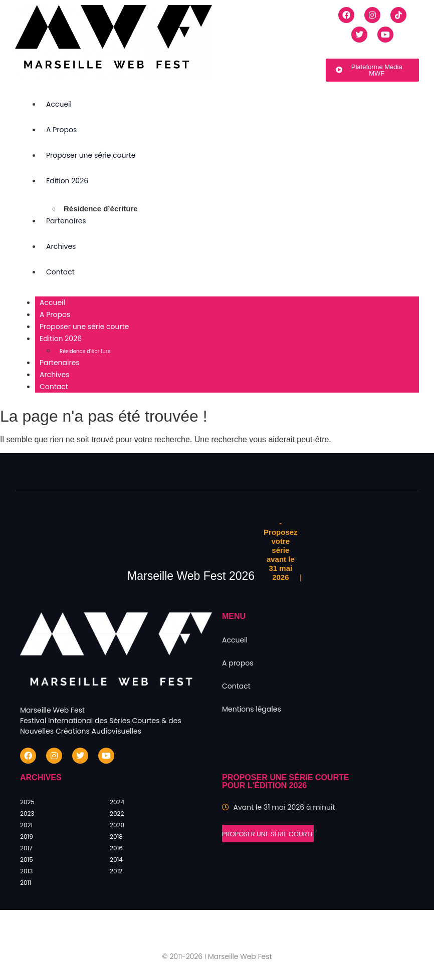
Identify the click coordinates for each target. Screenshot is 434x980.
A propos (238, 663)
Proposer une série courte (91, 155)
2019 (27, 837)
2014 (116, 860)
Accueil (59, 104)
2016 (116, 848)
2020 (117, 825)
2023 (27, 813)
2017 (26, 848)
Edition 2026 (67, 181)
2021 (26, 825)
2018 (116, 837)
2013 (26, 871)
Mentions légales (252, 709)
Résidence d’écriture (101, 209)
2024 (117, 802)
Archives (61, 246)
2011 (26, 883)
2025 (27, 802)
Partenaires (66, 221)
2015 (27, 860)
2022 (117, 813)
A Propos (61, 130)
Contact (60, 272)
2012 (116, 871)
